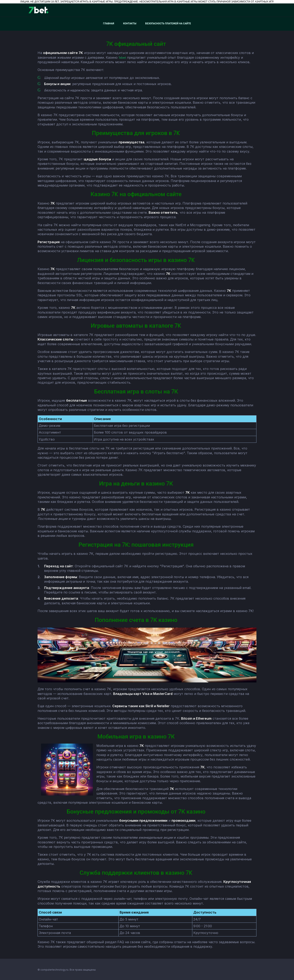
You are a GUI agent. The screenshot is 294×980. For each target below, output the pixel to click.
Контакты (130, 24)
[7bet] (38, 10)
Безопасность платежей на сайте (168, 24)
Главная (109, 24)
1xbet (123, 57)
